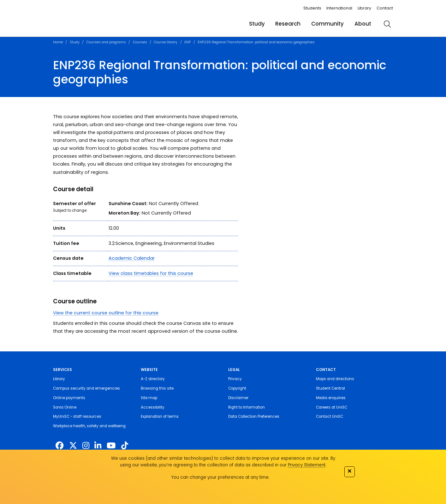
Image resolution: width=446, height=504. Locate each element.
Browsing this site (157, 388)
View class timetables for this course (151, 273)
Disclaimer (238, 398)
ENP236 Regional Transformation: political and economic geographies (256, 42)
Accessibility (153, 407)
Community (327, 24)
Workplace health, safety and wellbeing (89, 426)
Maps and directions (335, 379)
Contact (385, 8)
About (363, 24)
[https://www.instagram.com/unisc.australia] (86, 446)
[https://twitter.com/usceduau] (73, 446)
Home (58, 42)
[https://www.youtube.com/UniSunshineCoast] (111, 446)
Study (257, 24)
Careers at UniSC (332, 407)
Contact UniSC (330, 416)
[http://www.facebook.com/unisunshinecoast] (59, 446)
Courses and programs (106, 42)
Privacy (235, 379)
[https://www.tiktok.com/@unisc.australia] (125, 446)
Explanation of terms (160, 416)
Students (312, 8)
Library (364, 8)
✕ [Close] (349, 471)
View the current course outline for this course (106, 313)
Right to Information (247, 407)
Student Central (330, 388)
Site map (149, 398)
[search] (387, 24)
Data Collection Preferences (254, 416)
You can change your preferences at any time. (220, 477)
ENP (187, 42)
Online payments (69, 398)
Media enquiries (331, 398)
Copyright (237, 388)
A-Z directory (153, 379)
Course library (166, 42)
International (339, 8)
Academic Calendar (132, 258)
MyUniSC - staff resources (77, 416)
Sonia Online (65, 407)
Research (288, 24)
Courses (140, 42)
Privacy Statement (307, 465)
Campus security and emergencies (86, 388)
